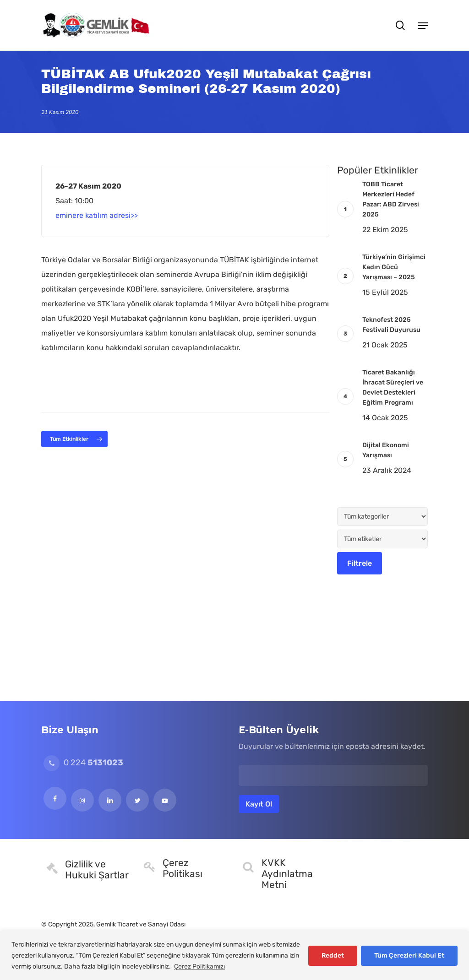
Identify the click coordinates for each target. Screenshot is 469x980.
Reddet (333, 956)
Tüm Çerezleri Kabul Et (409, 956)
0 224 (83, 763)
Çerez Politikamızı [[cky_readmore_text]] (199, 966)
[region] (234, 956)
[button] (423, 25)
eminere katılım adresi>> (97, 215)
